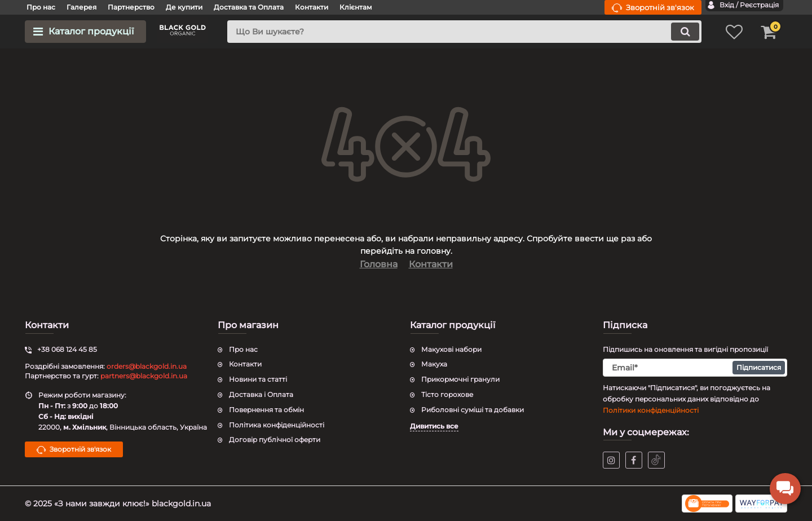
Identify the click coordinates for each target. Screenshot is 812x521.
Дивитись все (434, 426)
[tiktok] (656, 460)
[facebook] (634, 460)
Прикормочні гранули (460, 379)
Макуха (434, 364)
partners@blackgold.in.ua (144, 376)
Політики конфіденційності (651, 410)
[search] (464, 32)
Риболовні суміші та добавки (473, 410)
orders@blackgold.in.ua (147, 366)
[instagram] (611, 460)
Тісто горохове (447, 394)
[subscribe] (695, 368)
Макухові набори (451, 349)
